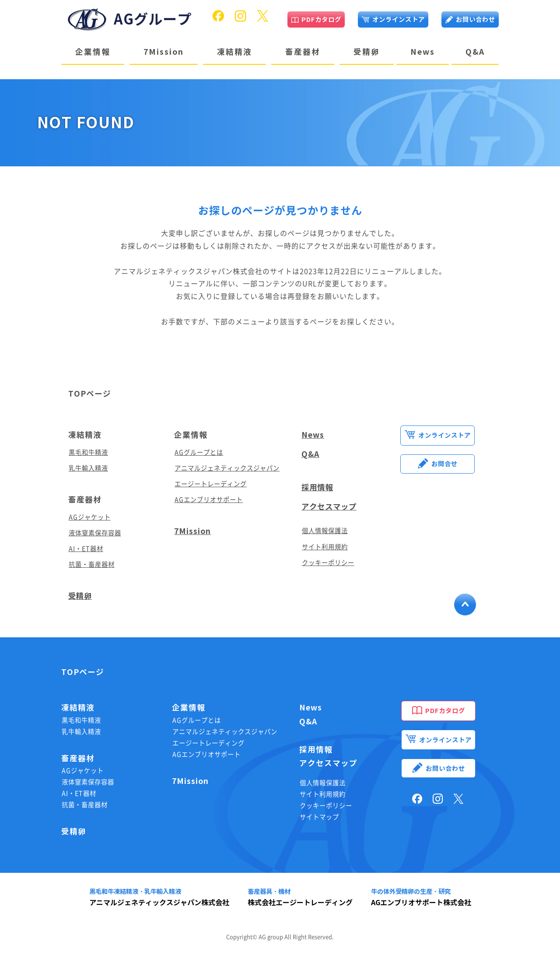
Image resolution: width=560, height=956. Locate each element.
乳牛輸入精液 (88, 468)
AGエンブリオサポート (209, 500)
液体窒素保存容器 (95, 533)
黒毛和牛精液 (88, 452)
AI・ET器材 (86, 549)
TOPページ (90, 394)
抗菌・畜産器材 (92, 564)
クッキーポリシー (328, 563)
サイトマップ (319, 817)
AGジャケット (90, 517)
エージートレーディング (211, 484)
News (423, 52)
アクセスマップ (331, 507)
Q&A (475, 52)
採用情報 (318, 487)
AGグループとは (199, 452)
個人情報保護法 (325, 531)
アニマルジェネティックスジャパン (227, 468)
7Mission (164, 52)
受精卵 (367, 52)
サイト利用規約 (325, 547)
